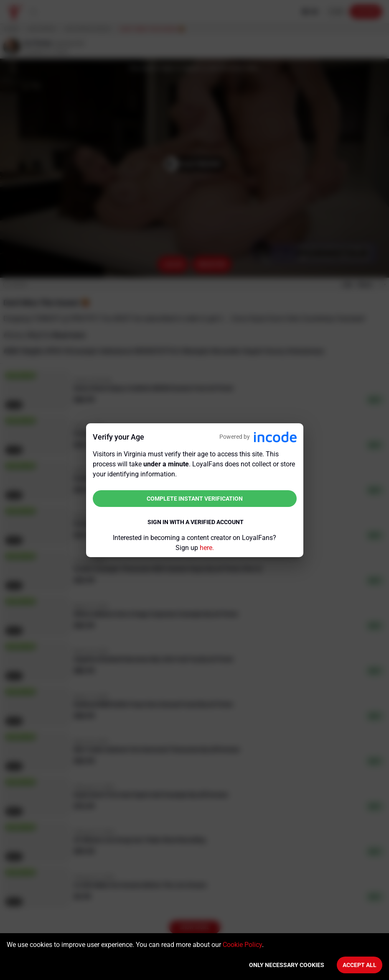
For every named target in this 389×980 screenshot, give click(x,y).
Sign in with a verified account (196, 522)
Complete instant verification (195, 499)
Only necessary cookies (287, 965)
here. (207, 548)
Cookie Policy (242, 945)
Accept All (360, 965)
